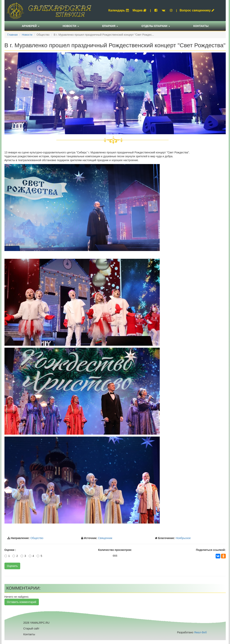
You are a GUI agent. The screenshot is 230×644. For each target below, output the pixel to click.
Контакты (201, 26)
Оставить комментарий (22, 602)
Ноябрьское (183, 538)
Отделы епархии (156, 26)
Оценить (12, 566)
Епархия (110, 26)
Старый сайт (31, 629)
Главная (13, 35)
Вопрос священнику (197, 10)
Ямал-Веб (200, 632)
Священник (105, 538)
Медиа (139, 10)
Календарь (119, 10)
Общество (37, 538)
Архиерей (31, 26)
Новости (71, 26)
